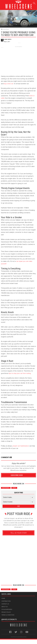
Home (3, 598)
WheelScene (23, 637)
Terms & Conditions (8, 615)
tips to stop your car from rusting (20, 373)
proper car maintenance (21, 446)
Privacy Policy (6, 612)
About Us (5, 607)
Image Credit (5, 25)
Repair (14, 488)
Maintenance (6, 488)
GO (19, 506)
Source (11, 25)
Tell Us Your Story (19, 533)
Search (34, 3)
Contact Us (5, 604)
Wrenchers (6, 29)
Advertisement (18, 579)
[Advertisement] (19, 60)
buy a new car (8, 84)
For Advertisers (7, 609)
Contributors (6, 601)
